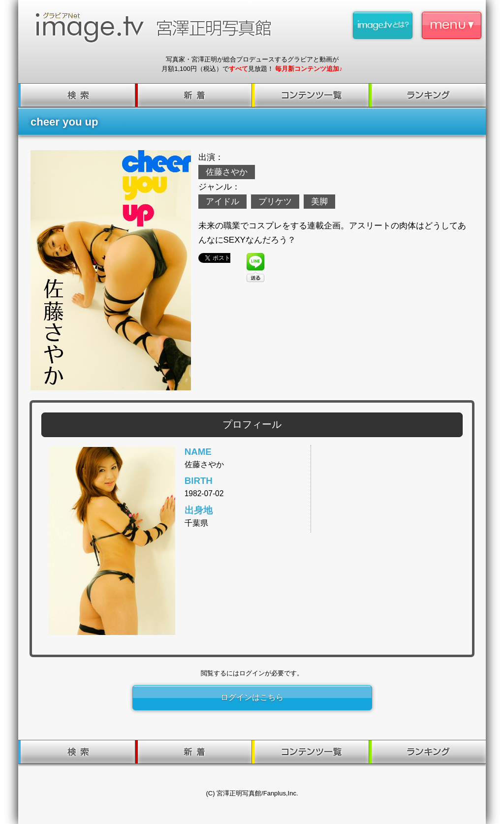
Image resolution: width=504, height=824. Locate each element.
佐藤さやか (227, 172)
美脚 (319, 202)
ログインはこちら (252, 697)
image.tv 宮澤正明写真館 (157, 28)
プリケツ (275, 202)
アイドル (222, 202)
